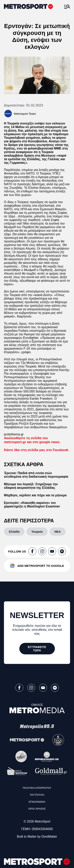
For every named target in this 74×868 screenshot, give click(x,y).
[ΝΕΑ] (58, 532)
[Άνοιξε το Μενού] (67, 7)
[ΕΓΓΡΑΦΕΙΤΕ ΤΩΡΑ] (37, 649)
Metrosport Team (25, 114)
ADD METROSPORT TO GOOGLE (41, 566)
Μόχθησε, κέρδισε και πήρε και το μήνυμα (35, 495)
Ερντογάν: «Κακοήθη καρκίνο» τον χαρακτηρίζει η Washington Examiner (32, 505)
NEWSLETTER (37, 615)
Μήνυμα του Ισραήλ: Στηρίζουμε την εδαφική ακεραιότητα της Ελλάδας (31, 486)
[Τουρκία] (37, 532)
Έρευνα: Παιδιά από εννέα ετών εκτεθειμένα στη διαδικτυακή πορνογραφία (36, 475)
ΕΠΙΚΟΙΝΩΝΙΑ (37, 802)
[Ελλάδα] (14, 532)
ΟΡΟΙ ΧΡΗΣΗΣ (37, 809)
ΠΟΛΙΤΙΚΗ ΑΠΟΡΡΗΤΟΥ (37, 788)
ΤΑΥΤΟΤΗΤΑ (37, 795)
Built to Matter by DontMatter (37, 837)
